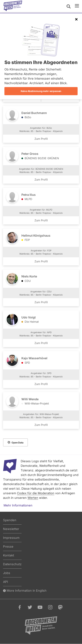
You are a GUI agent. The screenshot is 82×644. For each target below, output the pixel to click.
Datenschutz (12, 564)
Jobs (7, 573)
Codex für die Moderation (36, 493)
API (6, 582)
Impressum (11, 538)
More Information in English (25, 591)
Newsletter (11, 529)
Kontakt (9, 555)
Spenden (10, 520)
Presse (8, 547)
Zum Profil (41, 139)
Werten (33, 498)
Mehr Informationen (18, 505)
